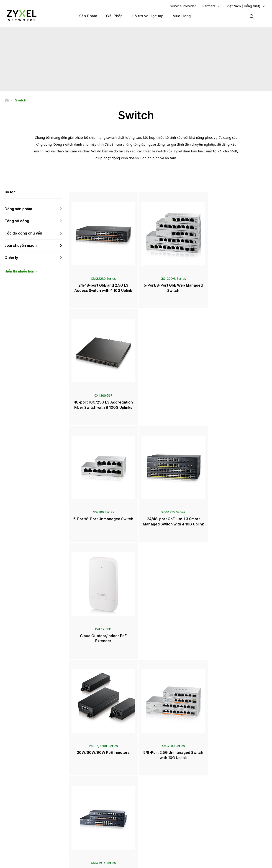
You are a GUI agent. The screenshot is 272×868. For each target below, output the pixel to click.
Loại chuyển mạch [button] (21, 246)
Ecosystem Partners (224, 795)
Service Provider (183, 6)
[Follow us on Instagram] (57, 830)
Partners (209, 6)
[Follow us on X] (46, 830)
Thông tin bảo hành (96, 802)
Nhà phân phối (156, 787)
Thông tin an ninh (94, 810)
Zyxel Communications (226, 836)
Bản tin (151, 821)
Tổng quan (90, 780)
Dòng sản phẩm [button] (18, 209)
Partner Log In (220, 780)
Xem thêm (169, 659)
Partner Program (222, 787)
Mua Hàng (182, 16)
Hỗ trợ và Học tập (148, 16)
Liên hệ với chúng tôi (136, 746)
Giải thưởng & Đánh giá (162, 813)
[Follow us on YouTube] (22, 830)
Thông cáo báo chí (159, 806)
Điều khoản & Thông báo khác (103, 817)
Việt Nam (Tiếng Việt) (243, 6)
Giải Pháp (114, 16)
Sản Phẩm (88, 16)
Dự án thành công (222, 828)
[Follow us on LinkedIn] (34, 830)
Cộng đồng (90, 787)
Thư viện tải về (92, 795)
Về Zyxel (217, 813)
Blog (150, 828)
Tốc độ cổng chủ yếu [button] (23, 233)
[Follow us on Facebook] (10, 830)
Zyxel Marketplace (159, 780)
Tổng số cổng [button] (17, 221)
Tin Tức (153, 798)
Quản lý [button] (11, 258)
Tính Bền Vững (220, 821)
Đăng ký (55, 802)
